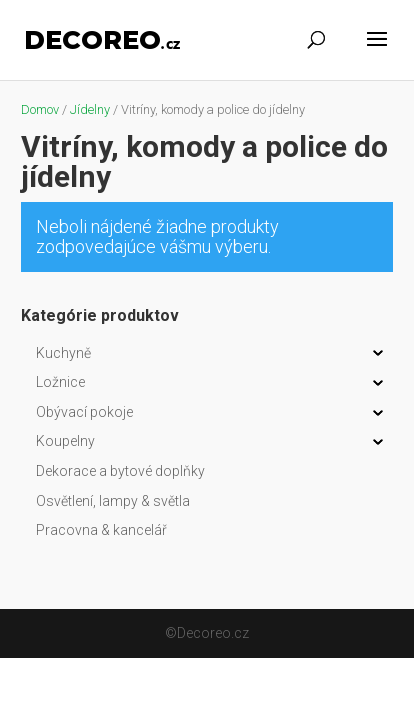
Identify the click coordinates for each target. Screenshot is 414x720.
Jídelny (90, 109)
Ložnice (60, 382)
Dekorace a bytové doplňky (120, 471)
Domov (40, 109)
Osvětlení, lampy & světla (113, 501)
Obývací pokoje (84, 412)
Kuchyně (63, 353)
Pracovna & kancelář (101, 530)
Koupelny (65, 441)
